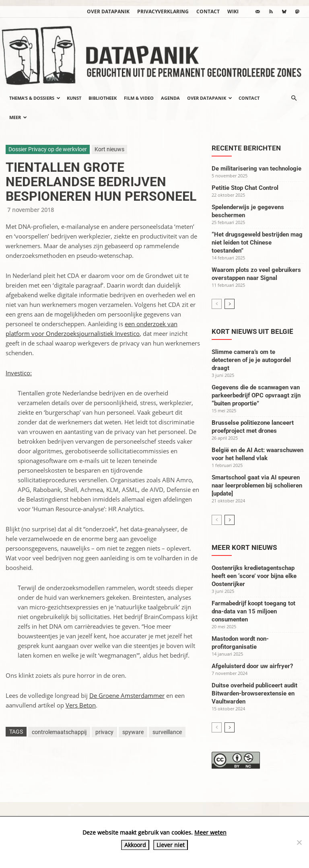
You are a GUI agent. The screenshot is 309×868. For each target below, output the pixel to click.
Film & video (139, 98)
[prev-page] (217, 304)
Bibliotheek (103, 98)
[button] (294, 98)
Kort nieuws (109, 149)
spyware (133, 732)
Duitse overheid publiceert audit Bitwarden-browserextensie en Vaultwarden (254, 693)
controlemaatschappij (59, 732)
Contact (208, 11)
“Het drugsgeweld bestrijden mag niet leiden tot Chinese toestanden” (257, 243)
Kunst (74, 98)
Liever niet (171, 845)
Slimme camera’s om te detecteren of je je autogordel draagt (251, 360)
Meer (18, 117)
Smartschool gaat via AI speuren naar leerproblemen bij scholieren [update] (257, 485)
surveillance (167, 732)
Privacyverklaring (163, 11)
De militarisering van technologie (256, 169)
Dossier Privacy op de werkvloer (48, 149)
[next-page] (230, 304)
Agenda (170, 98)
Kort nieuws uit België (252, 331)
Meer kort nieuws (244, 547)
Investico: (19, 373)
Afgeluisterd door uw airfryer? (252, 666)
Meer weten (210, 832)
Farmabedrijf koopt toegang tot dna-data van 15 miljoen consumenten (253, 611)
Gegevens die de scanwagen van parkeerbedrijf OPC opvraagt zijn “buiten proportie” (256, 395)
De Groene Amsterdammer (127, 695)
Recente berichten (246, 148)
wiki (233, 11)
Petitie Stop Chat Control (245, 188)
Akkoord (135, 845)
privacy (104, 732)
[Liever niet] (299, 842)
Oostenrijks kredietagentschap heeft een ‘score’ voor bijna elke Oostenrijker (254, 576)
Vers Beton (81, 705)
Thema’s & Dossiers (35, 98)
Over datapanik (108, 11)
